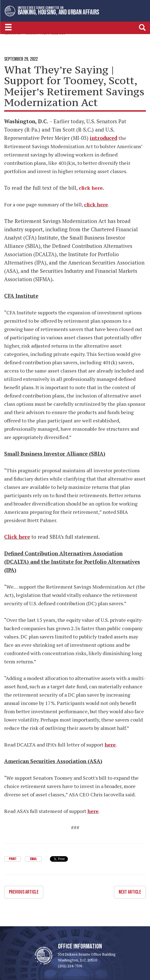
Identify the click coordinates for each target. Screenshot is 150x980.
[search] (142, 27)
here (110, 745)
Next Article (130, 892)
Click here (17, 537)
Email (33, 859)
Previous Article (24, 892)
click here (96, 204)
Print (13, 859)
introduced (104, 138)
